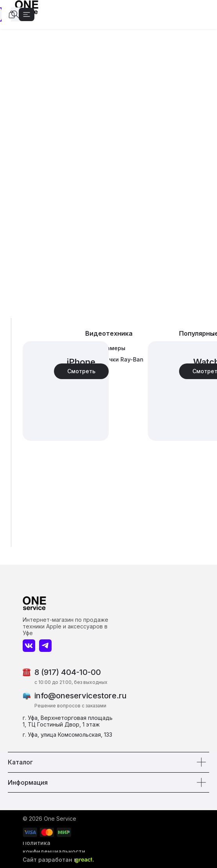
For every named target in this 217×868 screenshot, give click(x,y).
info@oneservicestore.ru (81, 696)
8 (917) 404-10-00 (68, 672)
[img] (66, 391)
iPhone (81, 362)
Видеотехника (109, 333)
